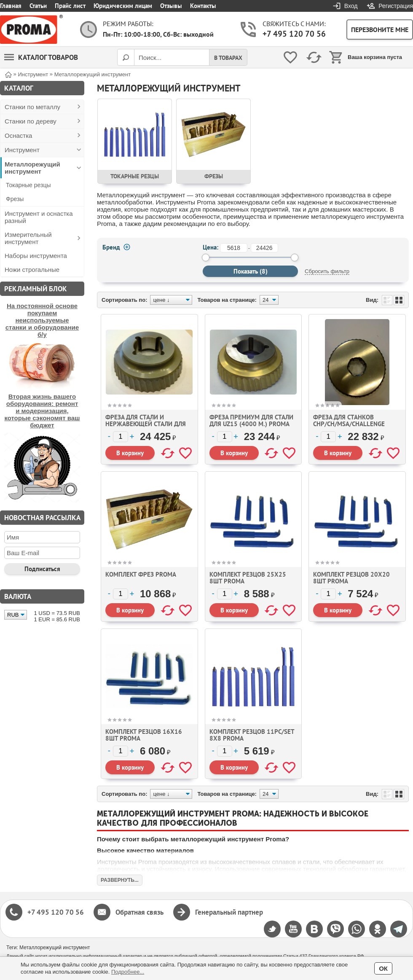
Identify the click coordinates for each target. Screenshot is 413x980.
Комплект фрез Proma (141, 574)
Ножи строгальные (32, 270)
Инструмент (22, 150)
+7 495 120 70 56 (294, 34)
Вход (351, 6)
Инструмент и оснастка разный (39, 217)
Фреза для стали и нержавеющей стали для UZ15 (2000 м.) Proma (146, 424)
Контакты (203, 6)
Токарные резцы (28, 185)
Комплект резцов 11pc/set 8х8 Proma (252, 735)
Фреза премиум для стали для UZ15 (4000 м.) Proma (251, 420)
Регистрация (396, 6)
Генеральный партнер (229, 912)
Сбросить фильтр (327, 271)
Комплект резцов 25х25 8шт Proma (248, 578)
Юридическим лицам (123, 6)
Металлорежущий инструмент (32, 168)
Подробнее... (128, 972)
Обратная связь (139, 912)
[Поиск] (126, 57)
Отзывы (171, 6)
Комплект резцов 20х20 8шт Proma (351, 578)
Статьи (38, 6)
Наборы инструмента (36, 256)
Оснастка (18, 136)
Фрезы (15, 199)
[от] (234, 248)
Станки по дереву (31, 121)
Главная (11, 6)
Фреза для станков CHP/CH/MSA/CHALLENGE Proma (349, 424)
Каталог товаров (41, 57)
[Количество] (121, 437)
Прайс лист (70, 6)
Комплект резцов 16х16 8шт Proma (144, 735)
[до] (264, 248)
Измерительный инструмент (28, 238)
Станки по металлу (32, 107)
